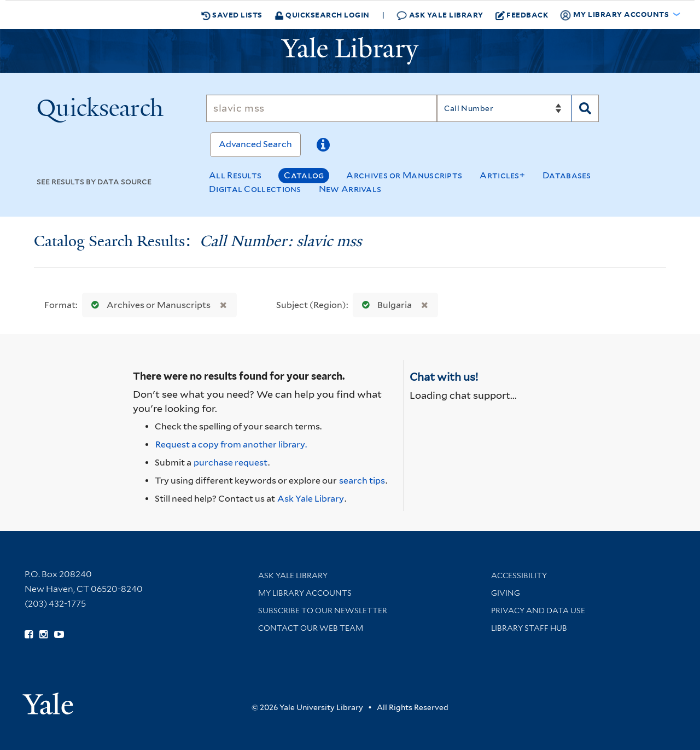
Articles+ (502, 175)
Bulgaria (384, 305)
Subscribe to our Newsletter (323, 611)
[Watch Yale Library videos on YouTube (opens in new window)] (59, 635)
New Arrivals (350, 189)
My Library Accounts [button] (615, 15)
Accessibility (519, 575)
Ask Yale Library (440, 15)
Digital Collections (255, 189)
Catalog (304, 175)
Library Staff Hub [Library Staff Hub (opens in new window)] (529, 628)
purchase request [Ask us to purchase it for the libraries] (231, 463)
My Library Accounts (305, 593)
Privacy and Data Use (538, 611)
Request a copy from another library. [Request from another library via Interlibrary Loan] (231, 444)
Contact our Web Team (311, 628)
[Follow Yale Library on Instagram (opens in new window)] (43, 635)
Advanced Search (255, 144)
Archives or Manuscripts (404, 175)
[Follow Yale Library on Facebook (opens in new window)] (29, 635)
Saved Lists (232, 15)
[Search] (322, 108)
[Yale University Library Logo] (350, 51)
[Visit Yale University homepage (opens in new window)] (48, 700)
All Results (235, 175)
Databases (567, 175)
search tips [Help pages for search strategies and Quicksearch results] (362, 481)
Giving (506, 593)
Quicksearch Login (322, 14)
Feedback (522, 15)
